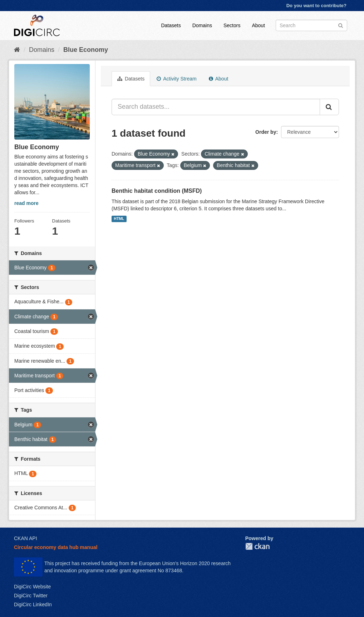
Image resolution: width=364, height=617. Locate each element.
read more (26, 203)
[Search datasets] (311, 25)
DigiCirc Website (32, 587)
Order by (266, 132)
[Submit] (341, 25)
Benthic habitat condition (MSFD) (157, 191)
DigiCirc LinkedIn (33, 604)
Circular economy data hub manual (56, 547)
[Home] (17, 50)
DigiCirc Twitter (31, 596)
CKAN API (26, 538)
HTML (119, 219)
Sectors (232, 25)
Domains (202, 25)
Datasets (171, 25)
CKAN (257, 546)
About (258, 25)
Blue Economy (86, 50)
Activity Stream (176, 79)
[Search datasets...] (216, 107)
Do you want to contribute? (316, 6)
